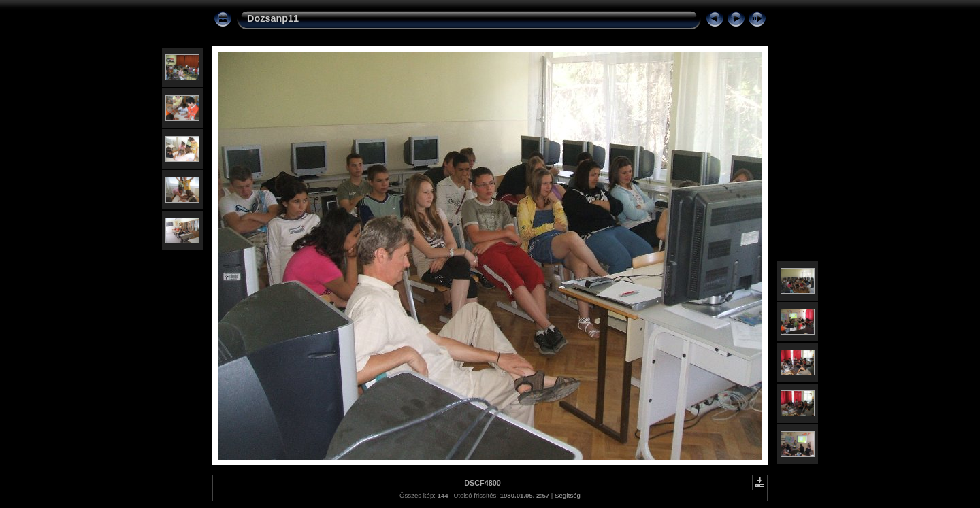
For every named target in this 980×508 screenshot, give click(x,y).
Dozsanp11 (273, 18)
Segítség (568, 495)
